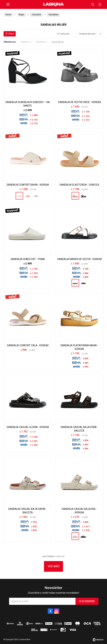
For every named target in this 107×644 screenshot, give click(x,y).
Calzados (25, 42)
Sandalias (41, 42)
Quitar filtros (58, 42)
